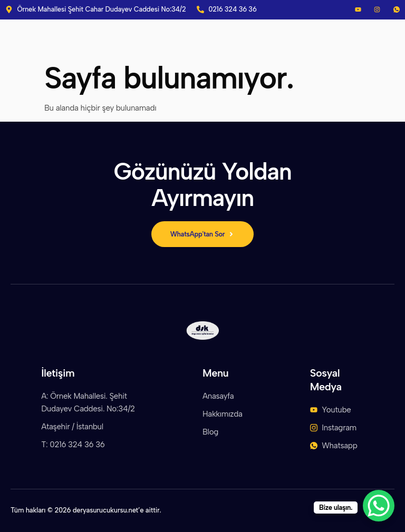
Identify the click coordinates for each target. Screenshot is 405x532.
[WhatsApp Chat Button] (379, 506)
